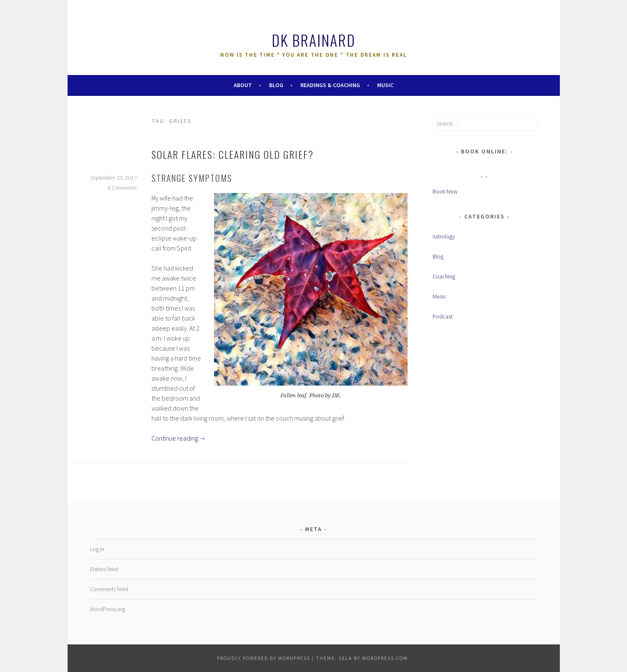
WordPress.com (385, 658)
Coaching (444, 276)
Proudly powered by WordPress (264, 658)
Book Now (445, 191)
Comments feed (109, 589)
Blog (276, 85)
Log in (97, 549)
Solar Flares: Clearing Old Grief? (233, 154)
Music (385, 85)
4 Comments (122, 188)
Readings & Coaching (330, 85)
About (243, 85)
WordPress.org (108, 609)
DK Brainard (313, 40)
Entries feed (104, 569)
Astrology (444, 236)
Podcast (443, 316)
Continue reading (179, 438)
